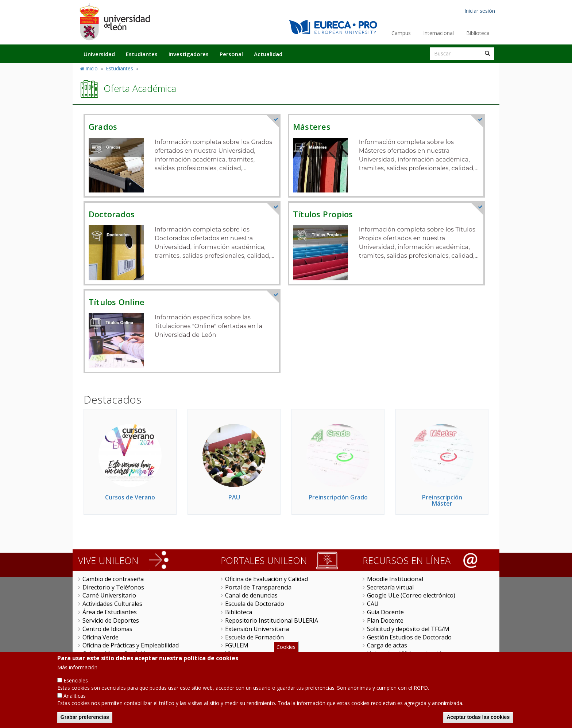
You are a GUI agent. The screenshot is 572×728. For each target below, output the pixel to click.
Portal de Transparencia (258, 587)
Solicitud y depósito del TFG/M (408, 629)
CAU (373, 604)
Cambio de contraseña (113, 579)
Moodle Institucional (395, 579)
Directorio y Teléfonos (113, 587)
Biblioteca (478, 33)
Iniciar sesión (480, 11)
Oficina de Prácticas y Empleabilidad (131, 645)
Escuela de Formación (254, 637)
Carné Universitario (109, 595)
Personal (231, 54)
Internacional (438, 33)
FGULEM (237, 645)
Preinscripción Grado (338, 497)
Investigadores (189, 54)
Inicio (92, 68)
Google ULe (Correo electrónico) (411, 595)
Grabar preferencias (85, 718)
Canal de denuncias (251, 595)
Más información (77, 669)
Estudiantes (142, 54)
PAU (234, 497)
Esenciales (76, 682)
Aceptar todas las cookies (478, 718)
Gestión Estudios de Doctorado (409, 637)
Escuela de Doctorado (255, 604)
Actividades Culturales (112, 604)
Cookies (286, 648)
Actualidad (268, 54)
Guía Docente (385, 612)
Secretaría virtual (390, 587)
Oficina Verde (101, 637)
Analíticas (75, 697)
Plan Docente (385, 620)
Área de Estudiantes (110, 612)
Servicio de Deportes (111, 620)
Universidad (99, 54)
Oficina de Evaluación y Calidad (266, 579)
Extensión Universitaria (257, 629)
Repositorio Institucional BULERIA (272, 620)
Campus (401, 33)
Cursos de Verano (130, 497)
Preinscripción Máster (442, 501)
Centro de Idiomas (107, 629)
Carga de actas (387, 645)
